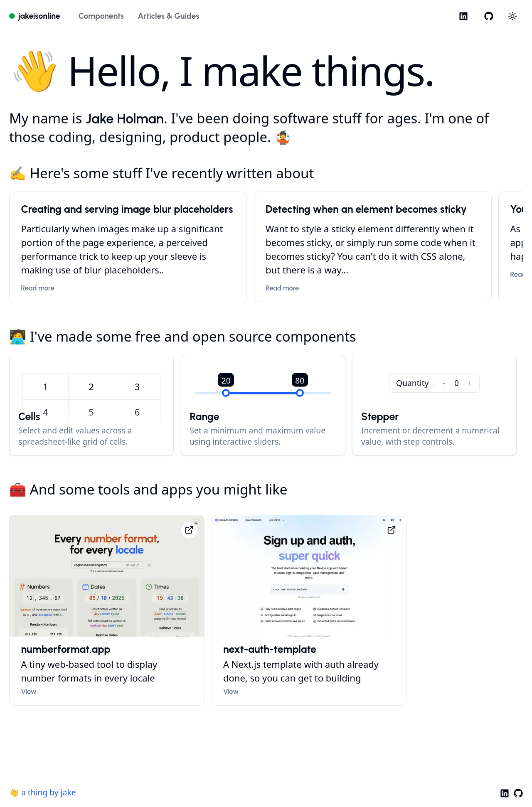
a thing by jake (49, 792)
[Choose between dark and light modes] (513, 16)
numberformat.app (66, 650)
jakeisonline (39, 16)
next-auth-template (270, 650)
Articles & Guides (168, 16)
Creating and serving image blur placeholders (127, 210)
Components (101, 16)
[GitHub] (489, 16)
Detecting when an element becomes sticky (366, 210)
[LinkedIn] (464, 16)
